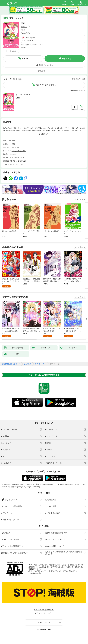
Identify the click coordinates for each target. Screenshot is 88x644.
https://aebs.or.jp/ (35, 573)
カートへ (25, 59)
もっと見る (79, 200)
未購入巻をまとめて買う (46, 85)
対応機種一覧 (51, 500)
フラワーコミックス (19, 151)
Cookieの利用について (55, 546)
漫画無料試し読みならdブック (11, 364)
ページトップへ (44, 623)
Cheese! (13, 154)
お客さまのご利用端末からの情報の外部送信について (64, 553)
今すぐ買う (67, 59)
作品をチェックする (46, 65)
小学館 (12, 144)
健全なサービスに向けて (55, 539)
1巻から (73, 90)
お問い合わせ (7, 513)
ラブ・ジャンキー (23, 95)
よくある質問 (51, 506)
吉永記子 (24, 27)
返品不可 (23, 47)
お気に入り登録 (79, 79)
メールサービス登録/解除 (12, 506)
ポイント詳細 (27, 40)
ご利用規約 (6, 533)
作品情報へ (43, 71)
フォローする (29, 27)
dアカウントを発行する (44, 610)
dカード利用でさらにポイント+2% (31, 45)
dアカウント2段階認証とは (12, 546)
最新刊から (81, 90)
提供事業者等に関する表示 (56, 533)
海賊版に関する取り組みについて (15, 553)
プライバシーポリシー (10, 539)
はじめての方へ (9, 500)
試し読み (13, 51)
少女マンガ (15, 147)
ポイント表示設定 (53, 513)
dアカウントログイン (10, 520)
